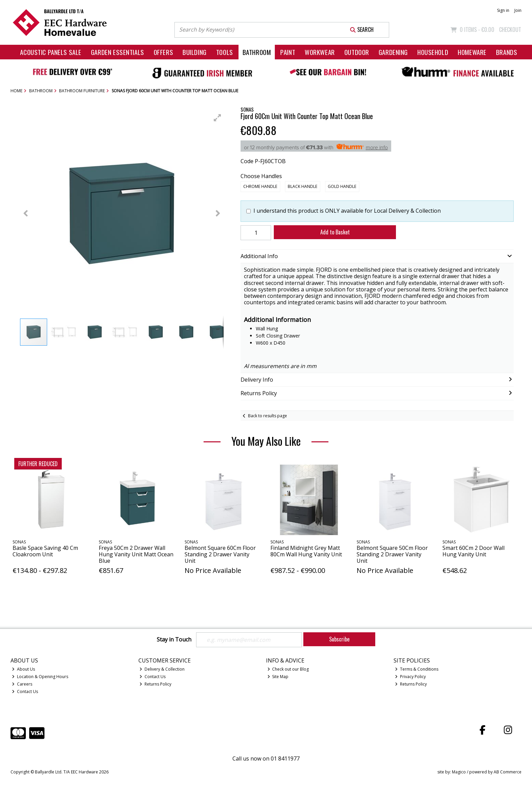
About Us (23, 669)
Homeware (472, 52)
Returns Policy (155, 684)
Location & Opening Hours (40, 677)
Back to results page (268, 416)
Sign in (503, 10)
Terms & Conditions (417, 669)
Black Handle (302, 186)
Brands (507, 52)
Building (195, 52)
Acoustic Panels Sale (51, 52)
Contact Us (25, 691)
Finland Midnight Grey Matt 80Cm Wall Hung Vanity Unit (306, 551)
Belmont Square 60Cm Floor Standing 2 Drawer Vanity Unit (220, 554)
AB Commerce (508, 772)
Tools (225, 52)
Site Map (278, 677)
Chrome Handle (260, 186)
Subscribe (339, 639)
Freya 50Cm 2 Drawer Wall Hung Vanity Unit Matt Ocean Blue (136, 554)
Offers (163, 52)
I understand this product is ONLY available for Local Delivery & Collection (347, 211)
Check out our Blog (288, 669)
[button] (217, 118)
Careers (22, 684)
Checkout (510, 30)
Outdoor (357, 52)
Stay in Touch (174, 640)
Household (433, 52)
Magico (459, 772)
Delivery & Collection (162, 669)
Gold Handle (342, 186)
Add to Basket (335, 232)
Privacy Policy (410, 677)
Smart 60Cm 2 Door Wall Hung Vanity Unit (473, 551)
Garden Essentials (118, 52)
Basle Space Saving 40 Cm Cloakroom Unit (45, 551)
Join (518, 10)
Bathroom (257, 52)
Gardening (393, 52)
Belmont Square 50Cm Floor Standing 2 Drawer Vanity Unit (392, 554)
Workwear (320, 52)
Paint (288, 52)
